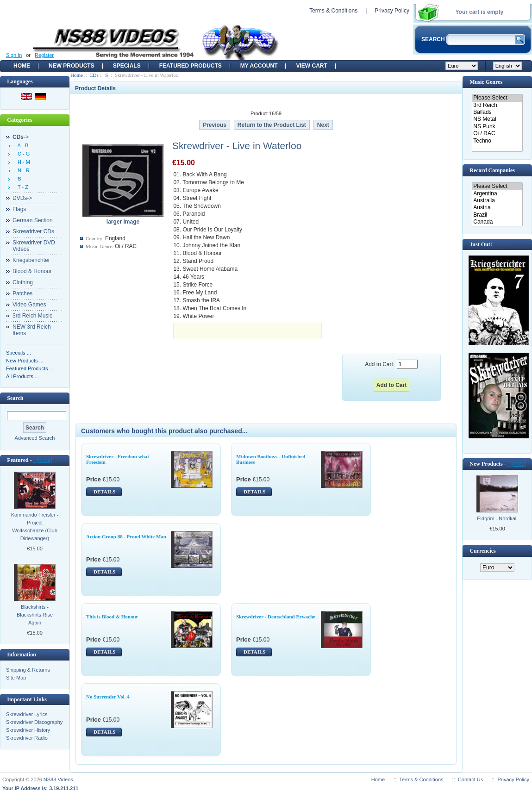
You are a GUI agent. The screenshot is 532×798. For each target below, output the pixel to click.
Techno (497, 141)
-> (21, 137)
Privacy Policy (392, 11)
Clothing (23, 282)
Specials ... (19, 353)
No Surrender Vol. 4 (108, 697)
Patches (22, 293)
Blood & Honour (32, 271)
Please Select (497, 98)
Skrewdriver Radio (27, 738)
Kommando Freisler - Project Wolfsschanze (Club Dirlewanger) (35, 527)
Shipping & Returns (28, 670)
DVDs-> (22, 198)
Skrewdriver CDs (33, 231)
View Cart (311, 66)
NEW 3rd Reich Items (32, 330)
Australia (497, 201)
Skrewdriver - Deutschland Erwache (276, 617)
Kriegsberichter (31, 260)
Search (15, 398)
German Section (33, 220)
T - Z (22, 187)
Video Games (29, 305)
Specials (127, 66)
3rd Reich (497, 105)
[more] (43, 460)
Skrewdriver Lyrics (27, 714)
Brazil (497, 215)
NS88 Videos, (60, 779)
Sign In (14, 55)
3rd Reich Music (32, 316)
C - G (22, 154)
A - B (22, 145)
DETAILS (104, 492)
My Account (259, 66)
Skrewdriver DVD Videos (34, 246)
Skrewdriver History (28, 730)
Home (22, 66)
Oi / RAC (497, 134)
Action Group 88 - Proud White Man (126, 536)
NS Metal (497, 119)
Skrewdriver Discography (34, 722)
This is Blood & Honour (112, 617)
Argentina (497, 194)
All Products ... (22, 376)
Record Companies (492, 170)
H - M (22, 162)
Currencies (482, 551)
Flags (19, 209)
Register (44, 55)
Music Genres (486, 82)
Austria (497, 208)
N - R (22, 170)
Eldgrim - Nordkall (497, 518)
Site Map (16, 678)
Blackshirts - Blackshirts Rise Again (35, 615)
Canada (497, 222)
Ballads (497, 112)
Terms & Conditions (333, 11)
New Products (72, 66)
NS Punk (497, 127)
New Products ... (25, 361)
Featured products (191, 66)
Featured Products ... (30, 368)
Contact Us (470, 779)
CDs (94, 75)
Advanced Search (35, 438)
